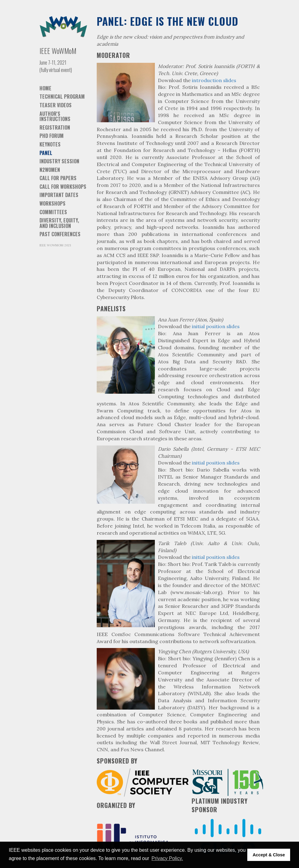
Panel (46, 153)
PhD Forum (52, 136)
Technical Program (62, 97)
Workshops (52, 203)
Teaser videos (56, 105)
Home (45, 88)
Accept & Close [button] (269, 855)
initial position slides (216, 326)
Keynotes (50, 144)
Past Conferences (60, 234)
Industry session (59, 161)
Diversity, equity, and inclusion (59, 223)
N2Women (50, 170)
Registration (55, 127)
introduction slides (214, 80)
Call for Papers (58, 178)
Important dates (59, 195)
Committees (53, 212)
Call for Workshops (63, 187)
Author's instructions (55, 116)
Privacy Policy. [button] (167, 858)
